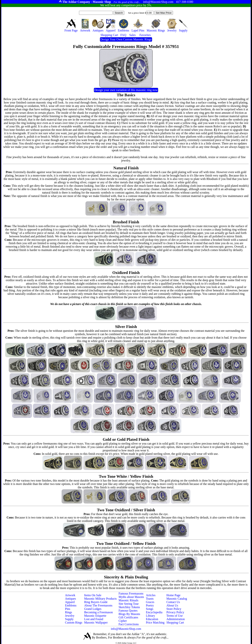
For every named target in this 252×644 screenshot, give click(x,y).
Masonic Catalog (177, 599)
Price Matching (155, 622)
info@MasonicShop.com (126, 629)
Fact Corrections (129, 624)
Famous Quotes (128, 611)
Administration (176, 619)
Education (152, 619)
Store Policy (174, 609)
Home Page (173, 595)
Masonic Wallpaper (96, 622)
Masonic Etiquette (95, 616)
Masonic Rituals (128, 600)
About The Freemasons (98, 605)
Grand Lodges (93, 609)
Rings (68, 612)
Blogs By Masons (129, 614)
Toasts (150, 599)
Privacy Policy (175, 612)
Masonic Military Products (100, 599)
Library (150, 616)
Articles (151, 595)
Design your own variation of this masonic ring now (126, 90)
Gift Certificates (128, 617)
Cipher (123, 621)
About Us (172, 605)
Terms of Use (175, 616)
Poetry (150, 605)
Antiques (70, 599)
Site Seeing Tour (129, 604)
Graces (150, 602)
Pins (68, 609)
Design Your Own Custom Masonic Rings (126, 39)
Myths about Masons (131, 597)
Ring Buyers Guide (96, 602)
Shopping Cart (175, 622)
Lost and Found (94, 619)
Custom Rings (74, 622)
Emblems (71, 605)
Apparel (70, 602)
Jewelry (70, 616)
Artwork (70, 595)
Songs (150, 609)
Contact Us (173, 602)
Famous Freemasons (131, 593)
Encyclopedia (154, 612)
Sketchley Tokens (129, 607)
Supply (69, 619)
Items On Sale (93, 595)
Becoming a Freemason (98, 612)
